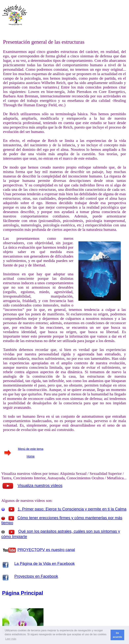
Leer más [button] (11, 639)
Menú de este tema (31, 449)
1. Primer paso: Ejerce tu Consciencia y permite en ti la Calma (72, 509)
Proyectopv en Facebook (36, 576)
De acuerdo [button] (117, 635)
